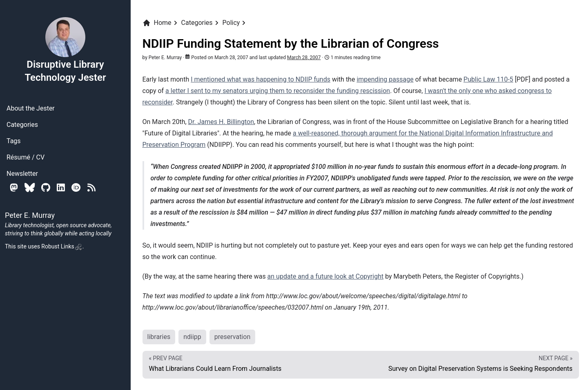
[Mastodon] (14, 187)
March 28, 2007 (304, 58)
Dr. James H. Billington (221, 122)
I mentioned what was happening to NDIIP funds (261, 79)
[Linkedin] (61, 187)
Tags (14, 141)
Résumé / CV (26, 157)
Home (157, 23)
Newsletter (22, 174)
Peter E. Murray (165, 58)
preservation (232, 337)
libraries (159, 337)
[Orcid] (76, 187)
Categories (22, 125)
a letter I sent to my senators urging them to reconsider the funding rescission (278, 91)
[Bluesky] (30, 187)
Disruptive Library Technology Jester (65, 50)
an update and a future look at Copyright (326, 276)
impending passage (385, 79)
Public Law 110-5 (488, 79)
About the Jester (31, 108)
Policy (231, 23)
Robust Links (62, 246)
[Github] (46, 187)
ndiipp (192, 337)
